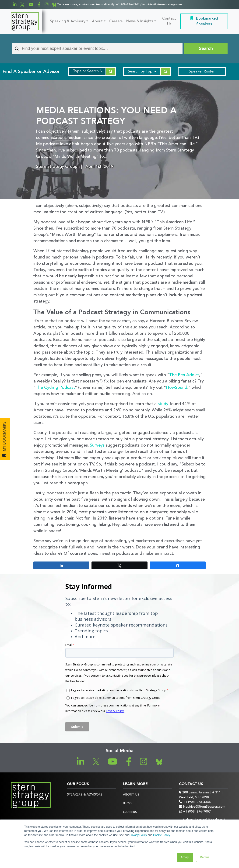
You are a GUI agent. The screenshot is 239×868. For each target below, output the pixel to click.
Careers (116, 21)
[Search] (206, 49)
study (163, 404)
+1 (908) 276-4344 (195, 802)
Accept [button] (185, 857)
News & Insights (140, 21)
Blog (127, 804)
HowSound (177, 388)
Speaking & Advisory (68, 21)
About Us (131, 795)
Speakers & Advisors (85, 795)
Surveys (97, 445)
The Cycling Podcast (55, 388)
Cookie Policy (162, 835)
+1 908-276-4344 (128, 5)
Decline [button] (205, 857)
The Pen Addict (184, 375)
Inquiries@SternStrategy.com (202, 807)
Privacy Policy (138, 835)
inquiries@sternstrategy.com (162, 5)
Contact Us (169, 21)
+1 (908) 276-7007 (195, 812)
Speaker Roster (202, 72)
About (97, 21)
